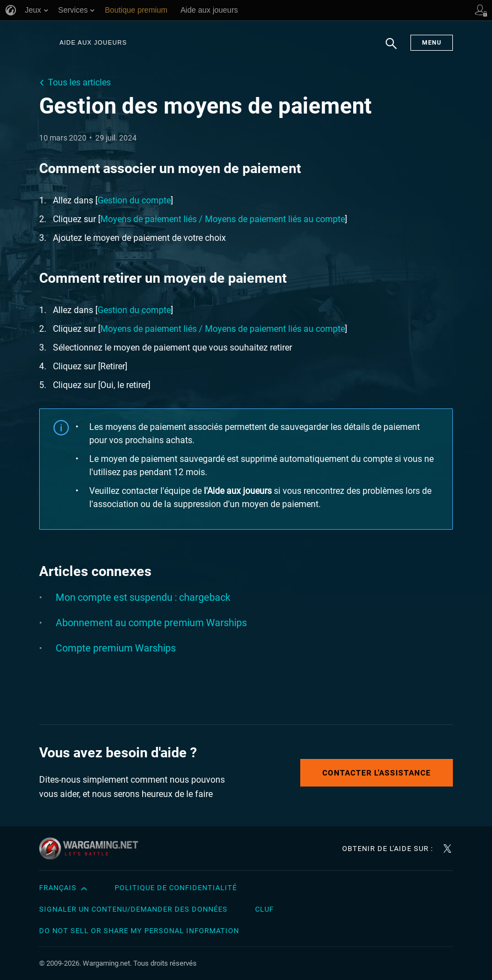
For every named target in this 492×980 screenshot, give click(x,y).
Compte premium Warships (116, 648)
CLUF (264, 909)
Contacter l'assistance (377, 773)
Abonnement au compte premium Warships (151, 623)
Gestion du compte (134, 200)
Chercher (391, 49)
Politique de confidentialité (176, 888)
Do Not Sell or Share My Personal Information (139, 931)
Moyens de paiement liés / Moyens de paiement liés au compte (223, 219)
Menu (432, 43)
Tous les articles (79, 82)
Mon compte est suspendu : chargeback (143, 597)
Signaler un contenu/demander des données (133, 909)
